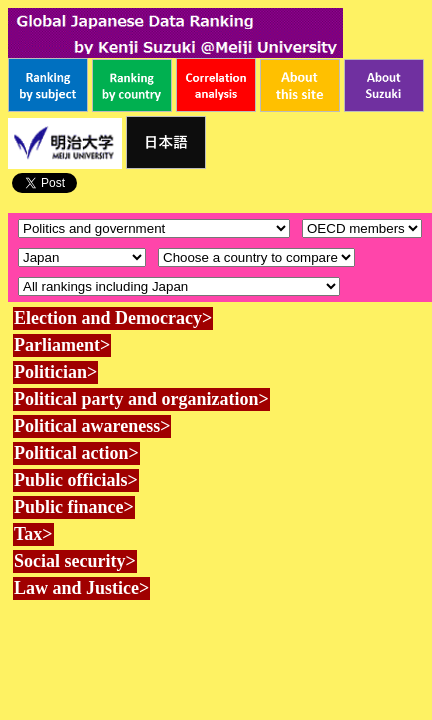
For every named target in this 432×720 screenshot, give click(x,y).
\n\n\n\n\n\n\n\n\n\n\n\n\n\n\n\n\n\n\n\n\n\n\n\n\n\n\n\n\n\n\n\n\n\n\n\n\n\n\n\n (256, 257)
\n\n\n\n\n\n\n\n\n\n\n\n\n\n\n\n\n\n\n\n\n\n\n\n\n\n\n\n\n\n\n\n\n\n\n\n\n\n (82, 257)
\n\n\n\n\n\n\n (362, 228)
